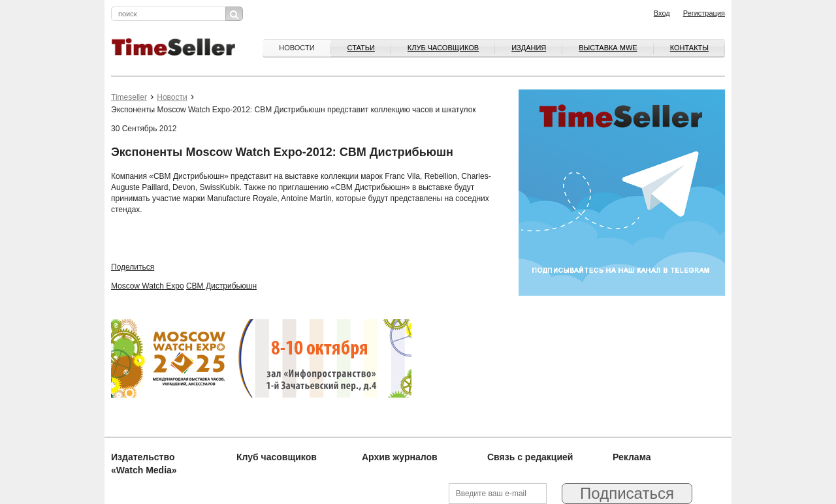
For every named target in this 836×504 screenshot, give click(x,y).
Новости (297, 48)
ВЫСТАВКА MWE (608, 48)
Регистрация (704, 13)
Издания (529, 48)
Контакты (689, 48)
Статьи (361, 48)
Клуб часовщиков (443, 48)
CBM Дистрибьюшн (221, 286)
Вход (662, 13)
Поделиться (133, 267)
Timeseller (129, 97)
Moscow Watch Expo (148, 286)
